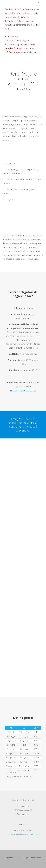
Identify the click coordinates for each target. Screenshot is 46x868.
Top (44, 866)
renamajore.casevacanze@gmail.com (25, 834)
